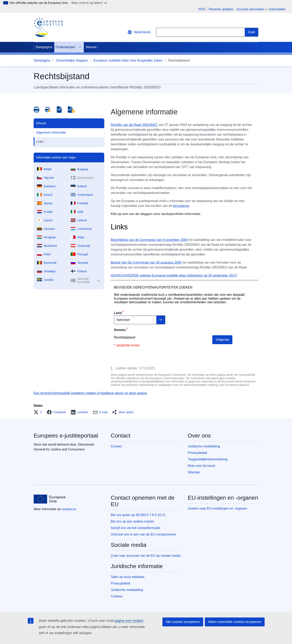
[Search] (252, 32)
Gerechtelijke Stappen (72, 60)
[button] (39, 412)
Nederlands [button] (139, 32)
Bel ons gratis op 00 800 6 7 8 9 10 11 (138, 515)
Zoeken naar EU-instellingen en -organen (217, 508)
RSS (202, 9)
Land (118, 313)
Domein (120, 330)
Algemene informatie (51, 133)
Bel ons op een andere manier (132, 521)
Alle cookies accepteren (183, 622)
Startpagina (44, 47)
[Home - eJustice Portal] (48, 27)
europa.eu (69, 509)
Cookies (117, 596)
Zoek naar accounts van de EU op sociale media (146, 556)
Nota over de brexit (201, 466)
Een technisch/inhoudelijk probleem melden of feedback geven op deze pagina (90, 393)
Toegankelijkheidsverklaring (208, 459)
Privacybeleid (197, 453)
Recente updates (221, 9)
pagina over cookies (129, 621)
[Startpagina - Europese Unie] (50, 499)
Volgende (222, 340)
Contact (116, 446)
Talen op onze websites (128, 577)
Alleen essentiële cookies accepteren (235, 622)
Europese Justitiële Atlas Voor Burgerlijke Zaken (128, 60)
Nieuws (91, 47)
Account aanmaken (251, 9)
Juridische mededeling (204, 446)
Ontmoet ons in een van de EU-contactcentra (143, 534)
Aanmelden (277, 9)
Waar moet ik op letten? (89, 3)
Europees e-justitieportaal (66, 436)
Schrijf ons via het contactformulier (136, 528)
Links (40, 142)
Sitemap (194, 472)
